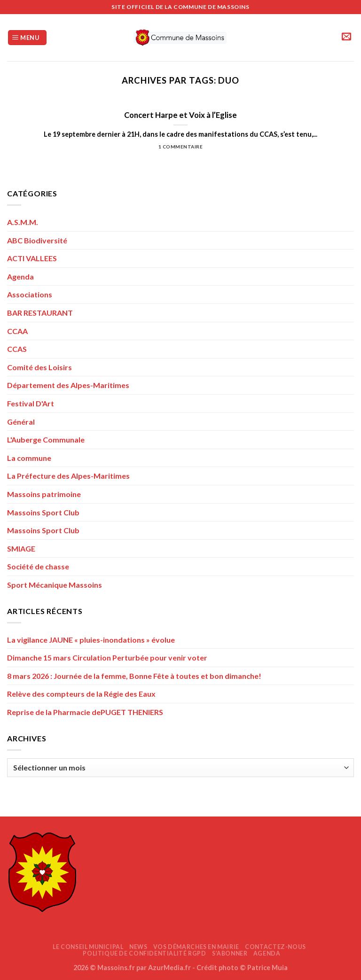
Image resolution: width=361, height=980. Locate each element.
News (138, 947)
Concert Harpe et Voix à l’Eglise (180, 115)
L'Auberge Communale (46, 439)
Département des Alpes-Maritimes (68, 385)
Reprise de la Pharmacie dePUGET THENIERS (85, 712)
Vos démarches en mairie (196, 947)
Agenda (20, 276)
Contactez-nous (275, 947)
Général (21, 422)
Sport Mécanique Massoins (55, 585)
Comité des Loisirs (39, 367)
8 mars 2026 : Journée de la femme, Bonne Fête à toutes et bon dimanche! (134, 676)
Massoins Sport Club (43, 512)
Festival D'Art (31, 403)
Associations (30, 294)
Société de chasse (38, 566)
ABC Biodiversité (37, 240)
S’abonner (230, 953)
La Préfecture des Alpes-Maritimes (68, 476)
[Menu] (27, 38)
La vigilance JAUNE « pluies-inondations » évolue (91, 640)
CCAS (17, 349)
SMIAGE (21, 548)
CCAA (17, 331)
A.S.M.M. (23, 222)
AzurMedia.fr (169, 968)
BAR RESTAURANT (40, 313)
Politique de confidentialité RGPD (144, 953)
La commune (29, 458)
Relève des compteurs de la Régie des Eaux (81, 694)
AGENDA (267, 953)
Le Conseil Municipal (88, 947)
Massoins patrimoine (44, 494)
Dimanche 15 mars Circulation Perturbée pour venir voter (107, 657)
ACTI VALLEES (32, 258)
